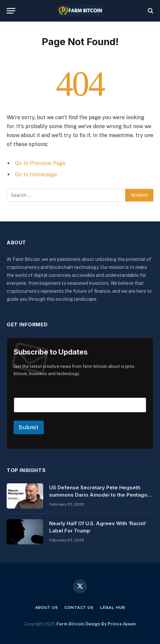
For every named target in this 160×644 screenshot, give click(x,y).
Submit (29, 427)
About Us (47, 607)
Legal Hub (113, 607)
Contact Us (79, 607)
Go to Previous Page (40, 163)
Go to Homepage (36, 174)
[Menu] (11, 11)
